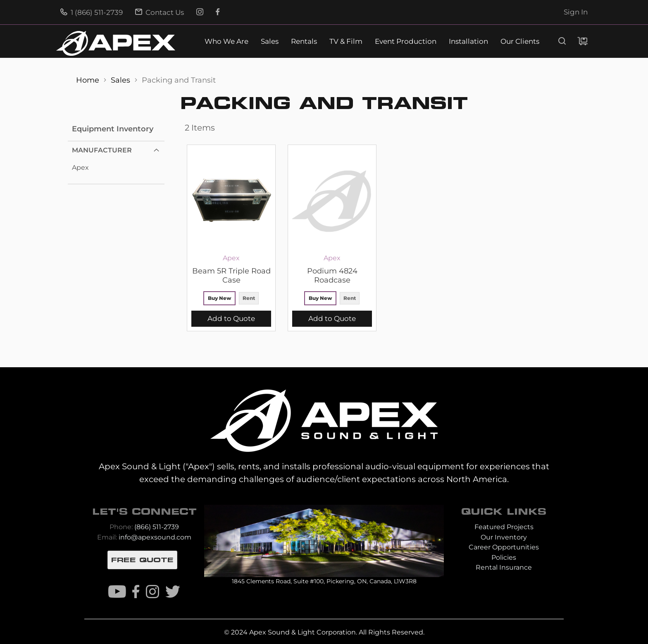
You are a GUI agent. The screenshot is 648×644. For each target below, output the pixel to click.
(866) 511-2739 (157, 527)
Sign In (576, 12)
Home (89, 80)
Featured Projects (504, 527)
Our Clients (520, 42)
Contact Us (160, 12)
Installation (468, 42)
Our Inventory (504, 537)
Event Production (406, 42)
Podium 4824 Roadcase (332, 276)
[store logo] (116, 43)
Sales (270, 42)
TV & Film (346, 42)
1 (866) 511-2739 (92, 12)
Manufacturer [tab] (102, 150)
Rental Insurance (504, 567)
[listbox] (231, 299)
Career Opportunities (504, 547)
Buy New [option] (219, 298)
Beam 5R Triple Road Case (231, 276)
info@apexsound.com (155, 537)
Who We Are (226, 42)
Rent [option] (249, 298)
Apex (80, 168)
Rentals (304, 42)
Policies (504, 557)
